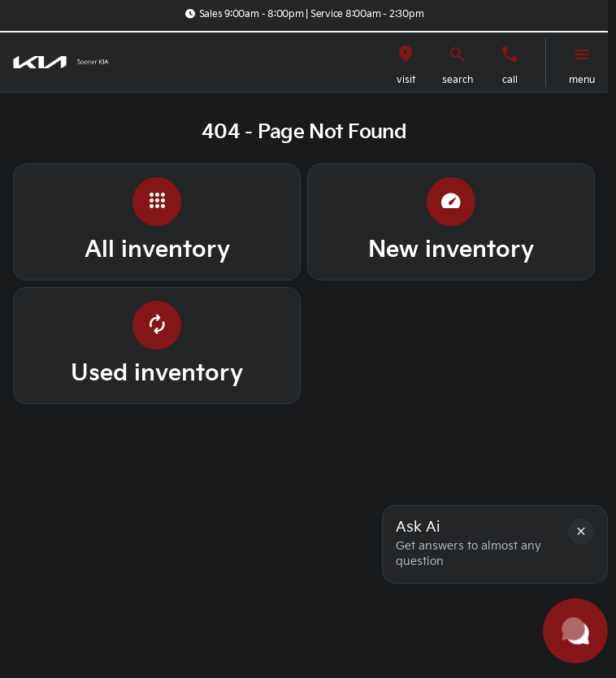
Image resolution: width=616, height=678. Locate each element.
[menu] (582, 54)
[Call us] (510, 54)
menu (582, 80)
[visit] (406, 54)
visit (406, 80)
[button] (406, 63)
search (458, 80)
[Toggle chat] (575, 631)
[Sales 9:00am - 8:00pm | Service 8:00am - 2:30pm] (304, 14)
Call (510, 80)
